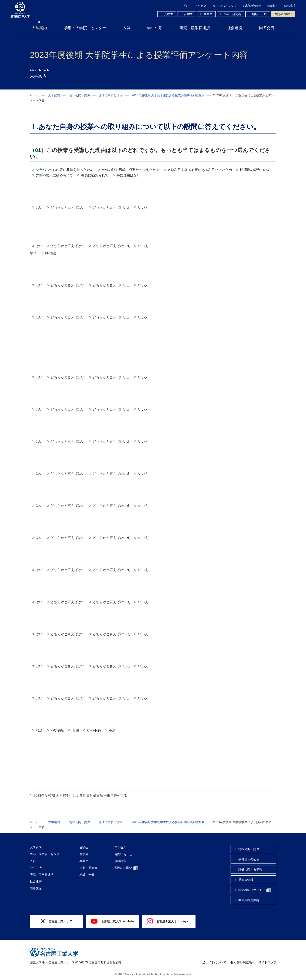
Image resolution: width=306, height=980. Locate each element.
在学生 (188, 14)
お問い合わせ (252, 6)
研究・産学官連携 (195, 28)
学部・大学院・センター (85, 28)
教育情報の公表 (249, 859)
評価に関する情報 (110, 95)
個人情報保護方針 (242, 962)
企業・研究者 (232, 14)
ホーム (34, 95)
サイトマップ (267, 962)
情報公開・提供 (80, 95)
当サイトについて (214, 962)
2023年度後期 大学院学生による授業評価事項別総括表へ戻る (80, 796)
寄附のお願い (283, 14)
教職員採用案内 (249, 900)
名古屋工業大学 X (56, 921)
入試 (127, 28)
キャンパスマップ (225, 6)
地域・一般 (259, 14)
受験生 (169, 14)
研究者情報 (246, 880)
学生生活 (155, 28)
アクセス (201, 6)
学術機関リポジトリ (255, 890)
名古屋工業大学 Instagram (169, 921)
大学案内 (39, 28)
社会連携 (235, 28)
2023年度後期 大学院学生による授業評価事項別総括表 (168, 95)
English (272, 6)
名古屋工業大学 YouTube (113, 921)
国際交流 (267, 28)
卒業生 (208, 14)
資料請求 (289, 6)
